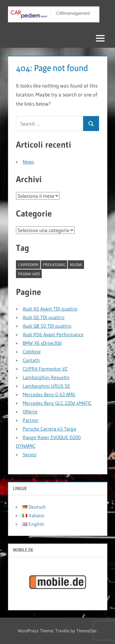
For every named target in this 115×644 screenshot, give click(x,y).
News (28, 162)
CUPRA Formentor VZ (45, 369)
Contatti (31, 360)
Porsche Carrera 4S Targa (49, 429)
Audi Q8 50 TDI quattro (47, 326)
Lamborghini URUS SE (46, 386)
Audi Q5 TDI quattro (44, 317)
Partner (31, 420)
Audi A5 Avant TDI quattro (50, 309)
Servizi (30, 454)
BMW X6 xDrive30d (42, 343)
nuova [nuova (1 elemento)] (76, 265)
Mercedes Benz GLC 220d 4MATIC (57, 403)
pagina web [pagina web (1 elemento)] (29, 274)
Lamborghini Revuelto (46, 377)
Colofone (32, 352)
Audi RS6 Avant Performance (53, 334)
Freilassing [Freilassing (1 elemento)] (54, 265)
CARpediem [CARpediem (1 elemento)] (28, 265)
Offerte (30, 412)
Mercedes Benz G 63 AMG (49, 394)
